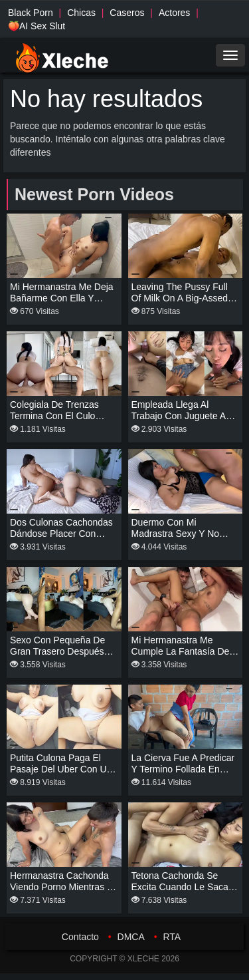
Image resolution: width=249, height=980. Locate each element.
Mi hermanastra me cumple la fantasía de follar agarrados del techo (181, 657)
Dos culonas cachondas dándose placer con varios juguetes (61, 534)
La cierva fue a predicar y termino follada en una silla (183, 769)
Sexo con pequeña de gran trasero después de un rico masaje (57, 651)
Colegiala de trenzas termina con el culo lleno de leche (54, 416)
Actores (174, 13)
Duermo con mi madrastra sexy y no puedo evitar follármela (181, 534)
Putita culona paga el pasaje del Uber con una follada (63, 769)
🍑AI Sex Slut (37, 26)
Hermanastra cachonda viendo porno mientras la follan (64, 887)
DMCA (131, 937)
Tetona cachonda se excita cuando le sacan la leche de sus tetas (183, 887)
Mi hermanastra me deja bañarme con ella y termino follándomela (62, 298)
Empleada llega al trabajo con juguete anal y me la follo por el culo (185, 416)
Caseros (127, 13)
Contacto (80, 937)
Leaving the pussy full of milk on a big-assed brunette (180, 298)
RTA (172, 937)
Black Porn (31, 13)
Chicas (81, 13)
